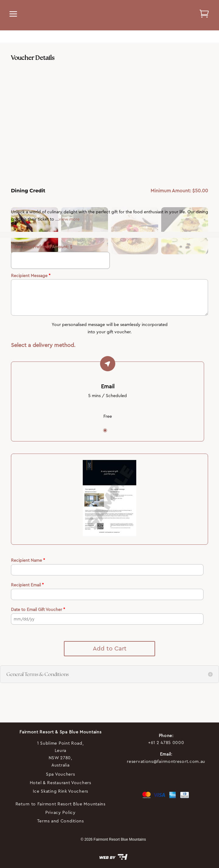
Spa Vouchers (60, 774)
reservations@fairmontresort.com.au (166, 761)
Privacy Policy (61, 812)
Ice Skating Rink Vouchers (61, 791)
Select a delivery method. (43, 345)
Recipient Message (31, 276)
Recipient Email (27, 585)
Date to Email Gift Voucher (38, 609)
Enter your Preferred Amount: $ (42, 247)
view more (69, 219)
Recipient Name (28, 560)
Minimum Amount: (171, 191)
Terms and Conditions (61, 821)
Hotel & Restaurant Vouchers (61, 783)
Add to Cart (110, 648)
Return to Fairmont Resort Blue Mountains (61, 804)
